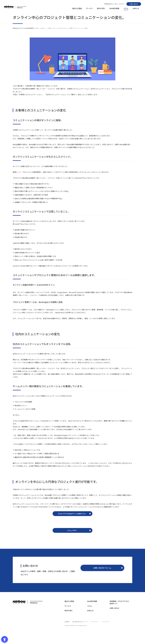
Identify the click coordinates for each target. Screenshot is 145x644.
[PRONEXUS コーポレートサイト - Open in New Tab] (114, 4)
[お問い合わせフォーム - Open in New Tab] (102, 570)
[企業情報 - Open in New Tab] (67, 623)
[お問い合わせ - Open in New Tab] (134, 4)
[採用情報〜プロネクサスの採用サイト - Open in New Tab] (120, 605)
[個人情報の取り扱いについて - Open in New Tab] (80, 623)
